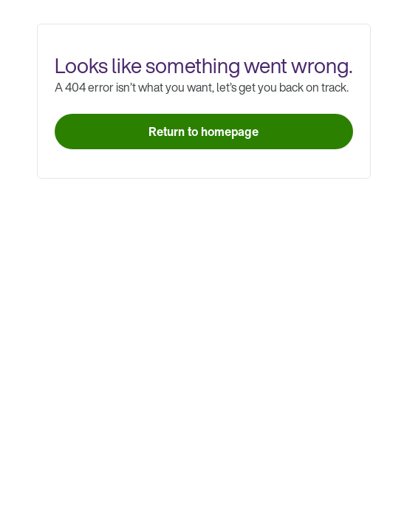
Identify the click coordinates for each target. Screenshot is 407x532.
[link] (204, 132)
